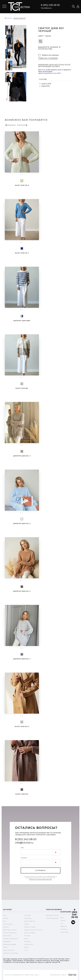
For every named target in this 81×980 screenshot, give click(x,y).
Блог (62, 918)
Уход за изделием (52, 918)
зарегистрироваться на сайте (50, 73)
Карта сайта (64, 932)
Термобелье (29, 944)
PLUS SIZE (28, 915)
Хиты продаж (8, 924)
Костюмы (27, 936)
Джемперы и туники (10, 930)
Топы (26, 950)
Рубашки (27, 941)
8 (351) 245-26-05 (50, 5)
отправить (40, 870)
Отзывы (63, 920)
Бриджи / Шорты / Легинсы (33, 930)
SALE (5, 915)
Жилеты (6, 927)
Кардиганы (7, 941)
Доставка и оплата (52, 915)
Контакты (64, 929)
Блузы (26, 939)
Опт (62, 923)
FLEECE (6, 918)
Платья (27, 924)
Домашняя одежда (10, 944)
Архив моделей (30, 921)
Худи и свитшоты (9, 950)
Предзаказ (28, 918)
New (5, 921)
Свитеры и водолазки (11, 939)
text (19, 6)
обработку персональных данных (40, 879)
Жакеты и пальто (30, 927)
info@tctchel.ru (24, 843)
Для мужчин (7, 936)
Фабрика (64, 926)
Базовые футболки (10, 933)
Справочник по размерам (48, 58)
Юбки (5, 947)
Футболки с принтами (11, 953)
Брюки (27, 947)
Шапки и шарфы (30, 933)
